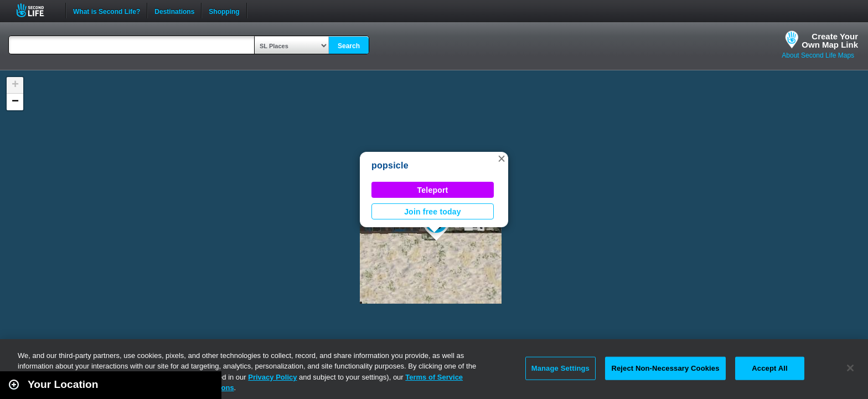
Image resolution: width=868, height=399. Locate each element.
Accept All (769, 368)
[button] (502, 158)
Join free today (433, 212)
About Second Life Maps (818, 55)
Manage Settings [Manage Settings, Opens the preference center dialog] (560, 368)
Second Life (36, 10)
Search (349, 46)
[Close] (850, 368)
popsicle (390, 165)
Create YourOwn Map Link (830, 40)
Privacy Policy (272, 377)
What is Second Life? (107, 11)
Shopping (224, 11)
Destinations (174, 11)
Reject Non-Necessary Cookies (665, 368)
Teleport (433, 190)
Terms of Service (434, 377)
